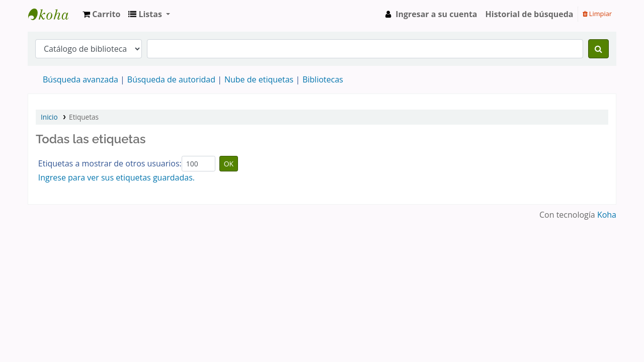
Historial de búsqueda (530, 14)
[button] (101, 14)
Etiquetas (84, 117)
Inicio (49, 117)
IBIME (53, 14)
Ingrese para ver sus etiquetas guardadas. (116, 177)
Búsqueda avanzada (80, 79)
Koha (607, 215)
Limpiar (597, 14)
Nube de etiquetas (259, 79)
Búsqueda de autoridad (171, 79)
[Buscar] (598, 49)
